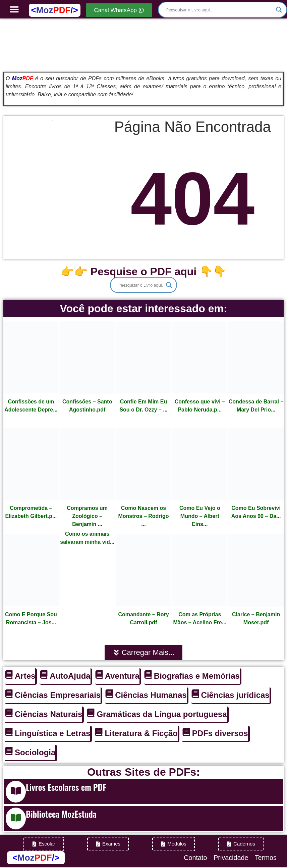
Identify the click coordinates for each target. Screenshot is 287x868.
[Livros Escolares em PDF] (16, 792)
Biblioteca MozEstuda (61, 814)
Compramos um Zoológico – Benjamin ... (87, 516)
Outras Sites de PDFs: (143, 772)
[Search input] (219, 10)
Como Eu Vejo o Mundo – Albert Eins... (200, 516)
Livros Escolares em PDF (66, 787)
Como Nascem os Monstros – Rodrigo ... (143, 516)
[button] (14, 9)
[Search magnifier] (279, 10)
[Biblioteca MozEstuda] (16, 818)
